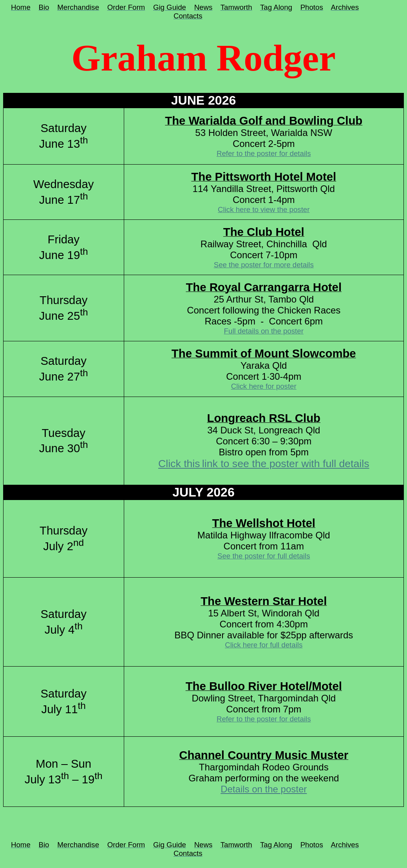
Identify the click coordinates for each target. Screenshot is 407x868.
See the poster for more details (264, 265)
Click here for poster (264, 386)
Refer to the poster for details (264, 153)
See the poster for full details (264, 556)
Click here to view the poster (264, 209)
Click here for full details (264, 645)
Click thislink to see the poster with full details (264, 464)
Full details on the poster (264, 331)
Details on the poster (264, 789)
